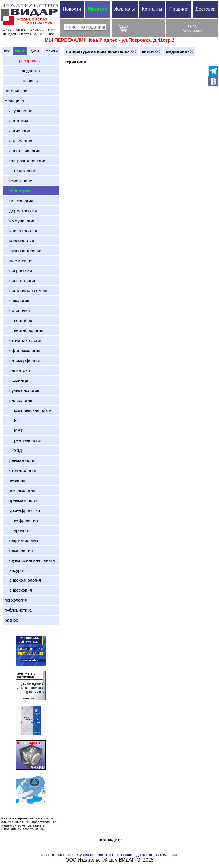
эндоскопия (18, 590)
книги (20, 51)
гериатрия (18, 191)
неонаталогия (21, 281)
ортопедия (17, 311)
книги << (151, 51)
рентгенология (24, 440)
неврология (18, 271)
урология (18, 530)
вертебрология (24, 330)
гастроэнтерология (26, 161)
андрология (18, 141)
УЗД (13, 450)
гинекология (19, 201)
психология (16, 600)
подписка (31, 71)
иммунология (20, 221)
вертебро (18, 321)
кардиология (19, 241)
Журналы (125, 9)
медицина (14, 101)
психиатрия (18, 380)
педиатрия (17, 370)
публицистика (18, 610)
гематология (19, 181)
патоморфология (24, 360)
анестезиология (22, 151)
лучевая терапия (23, 251)
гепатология (21, 171)
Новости (72, 9)
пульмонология (22, 390)
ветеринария (17, 91)
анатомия (16, 121)
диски (36, 51)
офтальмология (22, 350)
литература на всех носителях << (101, 51)
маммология (19, 261)
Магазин (98, 9)
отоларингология (23, 340)
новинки (31, 81)
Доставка (144, 855)
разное (11, 620)
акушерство (18, 111)
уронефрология (22, 510)
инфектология (21, 231)
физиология (19, 550)
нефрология (21, 520)
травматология (22, 500)
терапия (15, 480)
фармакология (21, 540)
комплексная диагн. (29, 410)
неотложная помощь (27, 291)
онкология (17, 301)
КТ (12, 420)
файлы (52, 51)
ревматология (21, 460)
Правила (179, 9)
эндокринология (23, 580)
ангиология (18, 131)
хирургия (16, 570)
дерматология (21, 211)
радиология (18, 400)
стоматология (20, 470)
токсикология (20, 490)
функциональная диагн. (30, 560)
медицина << (180, 51)
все (7, 51)
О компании (167, 855)
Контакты (152, 9)
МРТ (14, 430)
